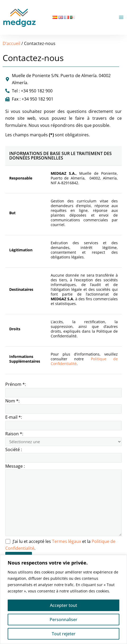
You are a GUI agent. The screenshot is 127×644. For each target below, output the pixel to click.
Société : (63, 455)
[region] (63, 599)
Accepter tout (63, 605)
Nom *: (63, 406)
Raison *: (63, 438)
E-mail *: (63, 422)
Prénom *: (63, 389)
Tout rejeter (64, 634)
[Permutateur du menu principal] (121, 17)
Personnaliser (63, 620)
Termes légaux (67, 541)
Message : (63, 501)
